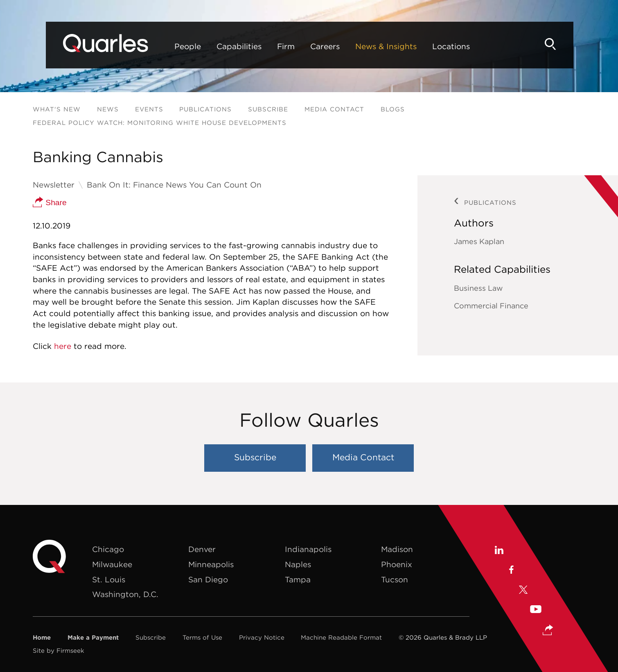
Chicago (108, 549)
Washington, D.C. (125, 594)
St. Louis (109, 579)
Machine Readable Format (341, 637)
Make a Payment (93, 637)
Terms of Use (202, 637)
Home (42, 637)
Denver (202, 549)
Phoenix (397, 564)
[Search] (571, 44)
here (63, 346)
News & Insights (364, 46)
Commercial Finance (491, 306)
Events (149, 109)
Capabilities (217, 46)
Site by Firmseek (59, 651)
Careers (303, 46)
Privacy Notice (262, 637)
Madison (397, 549)
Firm (264, 46)
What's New (57, 109)
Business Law (478, 288)
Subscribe (268, 109)
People (166, 46)
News (108, 109)
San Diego (208, 579)
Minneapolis (211, 564)
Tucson (395, 579)
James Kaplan (479, 241)
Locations (429, 46)
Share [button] (50, 203)
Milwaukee (112, 564)
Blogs (393, 109)
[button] (548, 631)
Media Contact (334, 109)
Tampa (298, 579)
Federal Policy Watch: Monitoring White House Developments (160, 123)
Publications (205, 109)
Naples (298, 564)
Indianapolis (308, 549)
